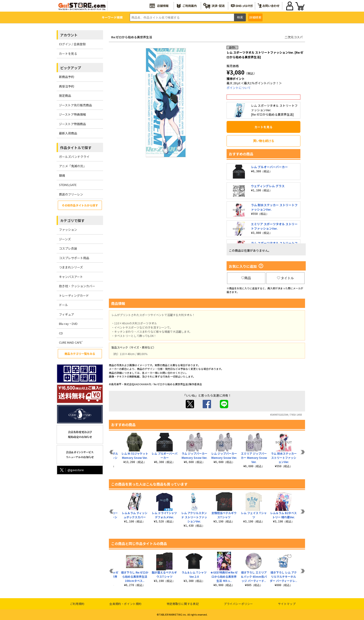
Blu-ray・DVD (68, 324)
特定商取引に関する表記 (183, 604)
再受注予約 (67, 86)
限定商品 (65, 96)
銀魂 (62, 175)
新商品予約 (67, 77)
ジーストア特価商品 (72, 124)
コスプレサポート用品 (74, 258)
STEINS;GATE (68, 185)
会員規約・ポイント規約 (125, 604)
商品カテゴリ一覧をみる (80, 354)
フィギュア (67, 314)
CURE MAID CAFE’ (71, 342)
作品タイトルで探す (76, 148)
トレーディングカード (74, 295)
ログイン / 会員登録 (72, 44)
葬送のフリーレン (71, 194)
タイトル (286, 278)
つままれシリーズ (71, 267)
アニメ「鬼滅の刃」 (73, 166)
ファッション (68, 230)
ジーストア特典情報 (72, 114)
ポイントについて (239, 88)
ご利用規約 (77, 604)
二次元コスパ (294, 37)
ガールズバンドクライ (74, 157)
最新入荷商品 (68, 133)
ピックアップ (71, 68)
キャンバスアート (71, 277)
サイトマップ (287, 604)
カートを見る (68, 54)
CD (61, 333)
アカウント (69, 35)
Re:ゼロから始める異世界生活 (132, 37)
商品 (246, 278)
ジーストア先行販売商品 (75, 105)
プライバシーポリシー (238, 604)
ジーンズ (65, 239)
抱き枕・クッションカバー (77, 286)
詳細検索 (255, 17)
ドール (63, 305)
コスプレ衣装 (68, 248)
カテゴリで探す (72, 220)
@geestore (71, 470)
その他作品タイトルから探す (80, 205)
